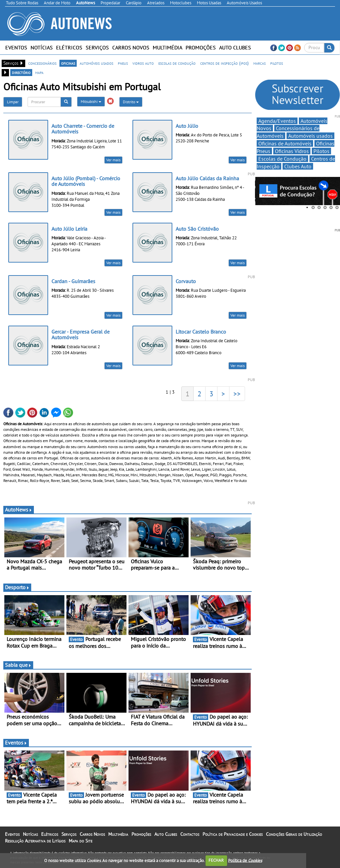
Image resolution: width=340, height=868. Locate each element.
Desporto (17, 587)
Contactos (190, 834)
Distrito (131, 102)
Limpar (13, 102)
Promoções (201, 47)
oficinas (68, 63)
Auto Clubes (235, 47)
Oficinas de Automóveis (285, 143)
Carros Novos (131, 47)
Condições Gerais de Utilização (294, 834)
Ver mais (113, 160)
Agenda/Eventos (277, 121)
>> (237, 394)
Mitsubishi (91, 101)
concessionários (42, 63)
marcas (259, 63)
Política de (245, 860)
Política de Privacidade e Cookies (233, 834)
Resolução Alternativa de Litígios (35, 841)
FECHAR (216, 860)
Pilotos (321, 151)
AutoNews (19, 510)
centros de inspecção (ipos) (224, 63)
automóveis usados (96, 63)
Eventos (16, 47)
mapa (39, 72)
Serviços (97, 47)
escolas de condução (177, 63)
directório (21, 72)
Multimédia (168, 47)
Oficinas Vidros (292, 151)
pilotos (277, 63)
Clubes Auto (298, 166)
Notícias (42, 47)
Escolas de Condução (282, 159)
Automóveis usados (310, 136)
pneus (123, 63)
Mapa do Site (81, 841)
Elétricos (69, 47)
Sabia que (18, 665)
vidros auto (143, 63)
